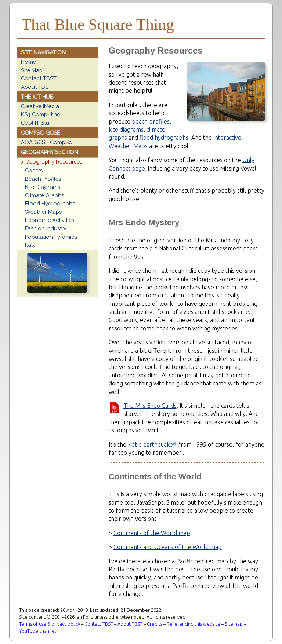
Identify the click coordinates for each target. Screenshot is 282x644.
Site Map (32, 70)
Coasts (34, 170)
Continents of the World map (152, 533)
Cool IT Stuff (37, 123)
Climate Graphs (44, 195)
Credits (155, 624)
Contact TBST (39, 78)
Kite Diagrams (43, 187)
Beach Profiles (43, 179)
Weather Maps (43, 212)
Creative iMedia (40, 106)
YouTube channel (37, 631)
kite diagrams (126, 129)
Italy (30, 245)
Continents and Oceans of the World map (168, 547)
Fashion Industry (46, 228)
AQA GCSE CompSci (47, 142)
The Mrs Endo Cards (150, 406)
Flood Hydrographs (50, 203)
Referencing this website (194, 624)
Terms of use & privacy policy (50, 624)
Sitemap (234, 624)
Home (28, 62)
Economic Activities (50, 220)
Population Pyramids (51, 237)
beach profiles (151, 121)
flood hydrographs (164, 138)
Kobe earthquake (150, 444)
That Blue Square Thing (98, 24)
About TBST (36, 87)
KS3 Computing (41, 114)
